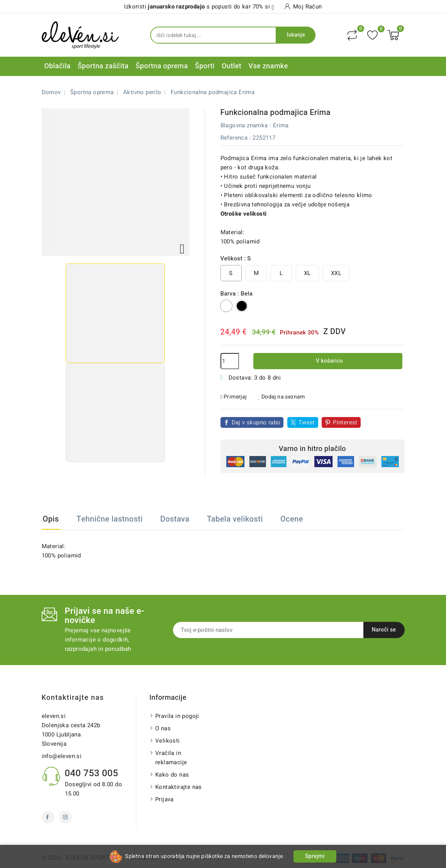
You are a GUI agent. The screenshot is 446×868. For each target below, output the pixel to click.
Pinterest (345, 422)
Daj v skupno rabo (256, 422)
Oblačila (58, 66)
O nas (163, 728)
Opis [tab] (51, 519)
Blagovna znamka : (246, 125)
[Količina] (230, 361)
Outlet (231, 66)
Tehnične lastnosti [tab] (110, 519)
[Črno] (242, 306)
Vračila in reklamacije (171, 758)
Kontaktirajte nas (73, 698)
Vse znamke (268, 66)
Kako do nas (172, 775)
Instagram (65, 817)
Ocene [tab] (292, 519)
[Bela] (226, 306)
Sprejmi (315, 856)
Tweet (307, 422)
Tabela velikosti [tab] (235, 519)
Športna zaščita (103, 66)
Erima (281, 125)
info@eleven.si (62, 756)
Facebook (48, 817)
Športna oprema (162, 66)
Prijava (164, 799)
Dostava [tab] (175, 519)
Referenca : (236, 138)
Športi (205, 66)
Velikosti (168, 741)
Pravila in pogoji (177, 716)
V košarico (329, 361)
